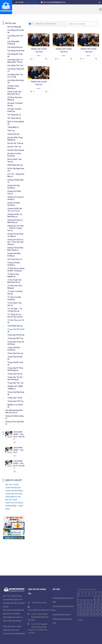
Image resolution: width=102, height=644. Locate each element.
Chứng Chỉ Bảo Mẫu (15, 180)
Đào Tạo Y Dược (12, 485)
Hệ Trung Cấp (13, 259)
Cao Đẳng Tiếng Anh (16, 69)
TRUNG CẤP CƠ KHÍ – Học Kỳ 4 (39, 50)
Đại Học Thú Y (13, 147)
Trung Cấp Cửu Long (14, 494)
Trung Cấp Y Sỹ (14, 398)
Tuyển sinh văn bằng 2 (14, 503)
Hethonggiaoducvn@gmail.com (40, 610)
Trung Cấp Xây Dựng (16, 392)
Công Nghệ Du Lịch (13, 497)
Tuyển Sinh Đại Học (13, 488)
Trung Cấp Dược (14, 353)
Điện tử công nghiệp (16, 122)
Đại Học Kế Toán (14, 143)
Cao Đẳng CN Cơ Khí (16, 30)
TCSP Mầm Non (14, 326)
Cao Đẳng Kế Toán (15, 54)
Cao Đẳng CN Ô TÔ (15, 36)
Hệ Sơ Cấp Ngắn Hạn (16, 168)
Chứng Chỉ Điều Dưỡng (14, 416)
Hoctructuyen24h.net (16, 610)
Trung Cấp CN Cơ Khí (16, 329)
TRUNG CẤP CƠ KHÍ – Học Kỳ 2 (88, 50)
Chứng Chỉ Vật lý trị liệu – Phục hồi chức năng (16, 242)
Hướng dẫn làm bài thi (62, 615)
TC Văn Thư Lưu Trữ (16, 320)
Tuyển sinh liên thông (14, 491)
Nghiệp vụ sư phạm (15, 405)
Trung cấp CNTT (14, 338)
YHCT (10, 131)
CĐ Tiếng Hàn (13, 118)
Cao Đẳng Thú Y (14, 65)
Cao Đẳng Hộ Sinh (15, 51)
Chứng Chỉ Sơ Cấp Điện (15, 422)
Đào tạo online (11, 500)
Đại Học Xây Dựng (15, 150)
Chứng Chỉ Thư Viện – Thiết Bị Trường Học (16, 228)
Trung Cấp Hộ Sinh (15, 357)
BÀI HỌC (9, 23)
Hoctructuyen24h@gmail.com (54, 2)
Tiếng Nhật (12, 127)
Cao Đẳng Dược (14, 47)
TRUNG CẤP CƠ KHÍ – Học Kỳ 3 (63, 50)
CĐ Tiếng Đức (13, 115)
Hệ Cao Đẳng (13, 27)
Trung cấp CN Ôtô (15, 335)
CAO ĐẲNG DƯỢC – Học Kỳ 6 (18, 450)
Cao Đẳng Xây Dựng (16, 80)
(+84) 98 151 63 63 (31, 2)
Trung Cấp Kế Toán (15, 362)
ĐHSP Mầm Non (14, 165)
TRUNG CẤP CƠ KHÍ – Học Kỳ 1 (39, 83)
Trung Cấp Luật (14, 374)
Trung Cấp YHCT (14, 401)
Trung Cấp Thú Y (14, 383)
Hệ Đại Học (12, 134)
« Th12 (80, 620)
